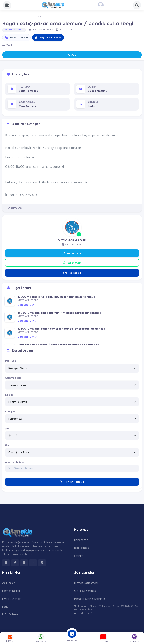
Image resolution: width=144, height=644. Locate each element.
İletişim (79, 556)
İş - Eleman (26, 17)
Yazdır (8, 45)
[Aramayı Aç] (137, 5)
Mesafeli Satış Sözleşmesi (90, 599)
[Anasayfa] (54, 5)
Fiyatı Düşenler (12, 599)
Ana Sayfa (8, 17)
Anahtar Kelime (15, 462)
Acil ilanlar (8, 583)
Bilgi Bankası (82, 548)
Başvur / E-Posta (48, 38)
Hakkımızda (81, 540)
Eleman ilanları (11, 591)
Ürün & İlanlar (10, 614)
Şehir (8, 428)
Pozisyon (11, 361)
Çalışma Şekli (13, 378)
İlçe (7, 445)
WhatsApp (72, 263)
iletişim (7, 606)
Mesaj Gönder (16, 38)
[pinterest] (42, 563)
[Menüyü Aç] (7, 5)
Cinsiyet (10, 412)
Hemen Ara (72, 253)
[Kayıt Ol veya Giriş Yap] (100, 5)
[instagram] (24, 563)
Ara (72, 55)
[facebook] (6, 563)
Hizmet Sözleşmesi (86, 583)
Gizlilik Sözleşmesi (85, 591)
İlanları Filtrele (72, 482)
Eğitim (9, 395)
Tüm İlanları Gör (72, 273)
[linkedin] (33, 563)
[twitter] (15, 563)
